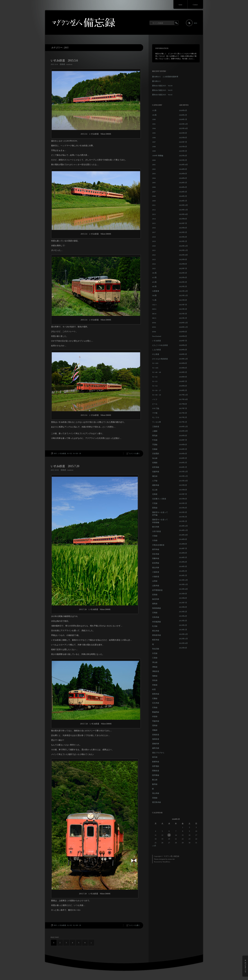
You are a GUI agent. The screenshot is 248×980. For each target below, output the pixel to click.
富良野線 (156, 563)
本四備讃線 (157, 622)
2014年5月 (183, 557)
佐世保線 (156, 467)
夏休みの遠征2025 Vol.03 (162, 90)
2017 (154, 232)
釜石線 (155, 757)
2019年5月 (183, 372)
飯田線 (155, 784)
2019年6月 (183, 368)
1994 (154, 128)
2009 (154, 201)
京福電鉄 (156, 454)
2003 (154, 174)
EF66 (154, 332)
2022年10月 (183, 255)
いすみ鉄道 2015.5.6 (64, 60)
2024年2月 (183, 196)
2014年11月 (183, 530)
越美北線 (156, 748)
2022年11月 (183, 250)
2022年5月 (183, 273)
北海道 (155, 494)
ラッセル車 (157, 422)
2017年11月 (183, 395)
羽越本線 (156, 721)
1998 (154, 147)
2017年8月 (183, 404)
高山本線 (156, 793)
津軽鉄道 (156, 671)
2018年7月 (183, 381)
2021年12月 (183, 291)
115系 (154, 110)
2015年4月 (183, 508)
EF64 (154, 323)
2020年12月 (183, 323)
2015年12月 (183, 472)
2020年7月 (183, 341)
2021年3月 (183, 314)
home (180, 5)
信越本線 (156, 472)
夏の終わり (157, 81)
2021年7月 (183, 305)
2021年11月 (183, 295)
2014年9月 (183, 539)
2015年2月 (183, 517)
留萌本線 (156, 694)
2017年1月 (183, 422)
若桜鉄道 (156, 735)
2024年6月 (183, 178)
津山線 (155, 662)
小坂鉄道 (156, 572)
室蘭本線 (156, 558)
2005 (154, 183)
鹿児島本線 (157, 802)
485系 (154, 286)
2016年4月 (183, 454)
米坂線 (155, 716)
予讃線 (155, 445)
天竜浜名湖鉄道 (158, 545)
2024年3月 (183, 192)
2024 (154, 264)
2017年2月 (183, 417)
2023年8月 (183, 219)
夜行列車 (156, 527)
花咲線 (155, 725)
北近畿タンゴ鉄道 (159, 499)
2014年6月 (183, 553)
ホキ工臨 (156, 408)
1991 (154, 124)
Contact (195, 5)
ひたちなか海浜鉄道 (160, 359)
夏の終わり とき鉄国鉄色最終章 (165, 77)
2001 (154, 165)
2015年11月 (183, 476)
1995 (154, 133)
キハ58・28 (77, 453)
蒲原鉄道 (156, 739)
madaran (69, 64)
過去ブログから (158, 753)
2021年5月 (183, 309)
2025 (154, 268)
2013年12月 (183, 580)
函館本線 (156, 485)
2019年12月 (183, 359)
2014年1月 (183, 575)
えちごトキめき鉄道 (160, 345)
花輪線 (155, 730)
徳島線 (155, 604)
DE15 (154, 318)
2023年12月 (183, 205)
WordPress (166, 862)
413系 (154, 277)
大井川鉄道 (157, 531)
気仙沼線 (156, 649)
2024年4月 (183, 187)
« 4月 (154, 846)
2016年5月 (183, 449)
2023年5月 (183, 232)
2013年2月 (183, 625)
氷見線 (155, 653)
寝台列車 (156, 568)
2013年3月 (183, 621)
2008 (154, 196)
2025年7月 (183, 142)
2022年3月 (183, 282)
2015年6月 (183, 499)
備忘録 (155, 476)
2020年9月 (183, 332)
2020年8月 (183, 336)
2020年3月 (183, 354)
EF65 (154, 327)
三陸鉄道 (156, 427)
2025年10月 (183, 128)
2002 (154, 169)
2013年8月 (183, 598)
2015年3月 (183, 512)
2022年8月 (183, 264)
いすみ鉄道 (62, 453)
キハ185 (155, 368)
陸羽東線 (156, 775)
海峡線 (155, 676)
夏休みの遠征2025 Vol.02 (162, 95)
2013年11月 (183, 584)
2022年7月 (183, 268)
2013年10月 (183, 589)
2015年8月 (183, 490)
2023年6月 (183, 228)
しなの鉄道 (157, 350)
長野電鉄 (156, 766)
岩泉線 (155, 595)
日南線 (155, 613)
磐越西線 (156, 712)
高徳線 (155, 798)
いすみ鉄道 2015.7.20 (65, 466)
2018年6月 (183, 386)
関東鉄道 (156, 771)
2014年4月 (183, 562)
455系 (154, 282)
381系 (154, 273)
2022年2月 (183, 286)
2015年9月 (183, 485)
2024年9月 (183, 169)
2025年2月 (183, 160)
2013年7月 (183, 603)
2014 (154, 219)
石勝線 (155, 698)
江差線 (155, 658)
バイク (155, 399)
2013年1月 (183, 630)
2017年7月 (183, 408)
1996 (154, 138)
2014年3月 (183, 566)
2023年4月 (183, 237)
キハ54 (155, 386)
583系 (154, 295)
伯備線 (155, 463)
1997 (154, 142)
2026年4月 (183, 110)
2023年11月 (183, 210)
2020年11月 (183, 327)
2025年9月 (183, 133)
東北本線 (156, 631)
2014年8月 (183, 544)
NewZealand (157, 336)
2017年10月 (183, 399)
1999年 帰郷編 (158, 156)
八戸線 (155, 481)
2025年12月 (183, 124)
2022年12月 (183, 246)
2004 (154, 178)
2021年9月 (183, 300)
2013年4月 (183, 616)
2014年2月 (183, 571)
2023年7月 (183, 223)
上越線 (155, 431)
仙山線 (155, 458)
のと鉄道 (156, 354)
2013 (154, 214)
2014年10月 (183, 535)
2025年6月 (183, 147)
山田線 (155, 581)
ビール (155, 404)
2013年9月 (183, 594)
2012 (154, 210)
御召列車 (156, 599)
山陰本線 (156, 586)
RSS (195, 23)
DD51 (154, 309)
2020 (154, 246)
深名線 (155, 680)
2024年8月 (183, 174)
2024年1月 (183, 201)
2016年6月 (183, 445)
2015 (55, 453)
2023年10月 (183, 214)
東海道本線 (157, 635)
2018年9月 (183, 377)
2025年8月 (183, 138)
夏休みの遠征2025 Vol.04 (162, 86)
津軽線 (155, 667)
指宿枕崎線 (157, 608)
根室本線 (156, 640)
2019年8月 (183, 363)
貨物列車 (156, 744)
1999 (154, 151)
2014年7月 (183, 548)
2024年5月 (183, 183)
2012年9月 (183, 648)
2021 (154, 250)
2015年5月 (183, 503)
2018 (154, 237)
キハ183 (155, 363)
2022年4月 (183, 277)
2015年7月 (183, 494)
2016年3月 (183, 458)
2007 (154, 192)
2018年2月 (183, 390)
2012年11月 (183, 639)
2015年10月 (183, 481)
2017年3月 (183, 413)
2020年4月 (183, 350)
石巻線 (155, 707)
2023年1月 (183, 241)
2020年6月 (183, 345)
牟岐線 (155, 685)
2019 (154, 241)
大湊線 (155, 536)
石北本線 (156, 703)
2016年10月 (183, 431)
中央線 (155, 440)
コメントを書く (134, 453)
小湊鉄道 (156, 577)
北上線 (155, 490)
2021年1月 (183, 318)
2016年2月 (183, 463)
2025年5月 (183, 151)
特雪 (154, 689)
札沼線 (155, 626)
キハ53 (155, 381)
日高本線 (156, 617)
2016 (154, 228)
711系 (154, 300)
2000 (154, 160)
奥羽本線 (156, 549)
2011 (154, 205)
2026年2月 (183, 115)
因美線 (155, 508)
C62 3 (154, 305)
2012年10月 (183, 643)
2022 (154, 255)
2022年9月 (183, 259)
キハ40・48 (157, 372)
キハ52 (69, 453)
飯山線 (155, 780)
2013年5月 (183, 612)
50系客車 (156, 291)
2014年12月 (183, 526)
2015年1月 (183, 521)
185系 (154, 115)
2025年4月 (183, 156)
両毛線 (155, 436)
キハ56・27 (157, 390)
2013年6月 (183, 607)
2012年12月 (183, 634)
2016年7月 (183, 440)
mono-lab (171, 859)
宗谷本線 (156, 554)
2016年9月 (183, 436)
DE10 (154, 314)
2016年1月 (183, 467)
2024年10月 (183, 165)
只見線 (155, 503)
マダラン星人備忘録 (171, 856)
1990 (154, 119)
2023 (154, 259)
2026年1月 (183, 119)
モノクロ (156, 417)
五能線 (155, 449)
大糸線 (155, 540)
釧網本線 (156, 762)
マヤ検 (155, 413)
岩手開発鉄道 (157, 590)
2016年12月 (183, 427)
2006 (154, 187)
